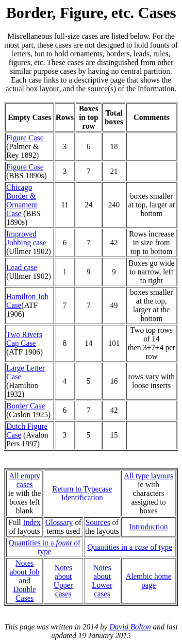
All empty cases (24, 480)
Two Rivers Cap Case (24, 339)
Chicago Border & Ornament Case (22, 200)
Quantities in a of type (45, 547)
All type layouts (149, 476)
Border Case (26, 406)
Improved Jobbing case (26, 238)
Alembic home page (149, 581)
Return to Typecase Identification (82, 493)
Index (32, 522)
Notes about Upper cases (63, 581)
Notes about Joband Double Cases (25, 581)
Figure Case (25, 138)
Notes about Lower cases (102, 581)
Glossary (59, 522)
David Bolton (130, 627)
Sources (98, 522)
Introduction (149, 527)
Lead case (22, 267)
